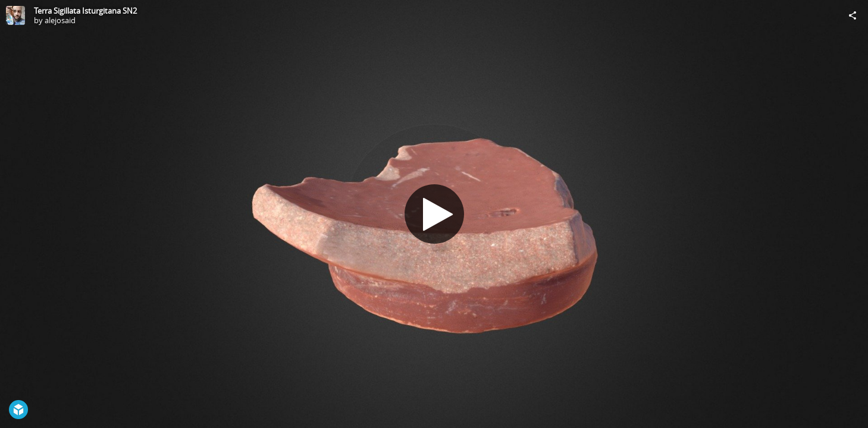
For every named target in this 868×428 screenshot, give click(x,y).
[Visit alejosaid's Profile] (15, 15)
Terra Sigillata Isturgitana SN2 (85, 11)
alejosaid (60, 20)
